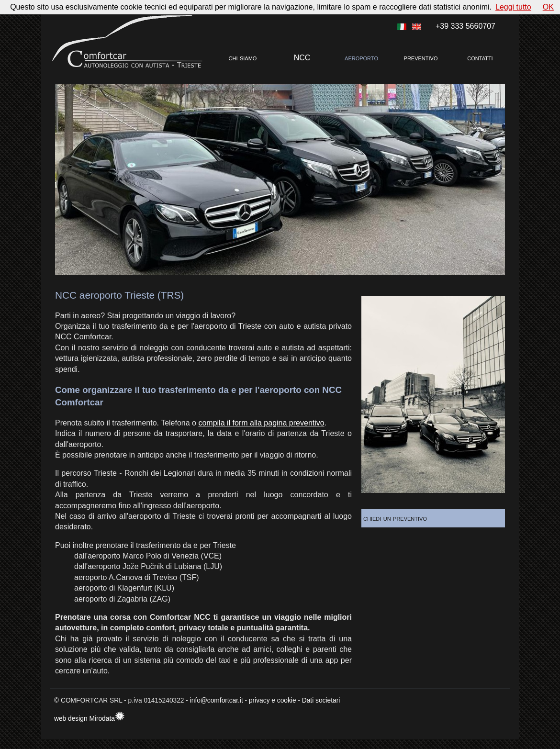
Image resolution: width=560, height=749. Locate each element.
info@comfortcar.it (217, 700)
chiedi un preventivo (403, 518)
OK (548, 7)
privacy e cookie (273, 700)
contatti (480, 58)
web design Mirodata (84, 719)
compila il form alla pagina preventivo (261, 423)
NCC (302, 58)
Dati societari (321, 700)
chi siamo (243, 58)
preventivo (421, 58)
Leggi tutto (513, 7)
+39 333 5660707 (465, 26)
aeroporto (361, 58)
